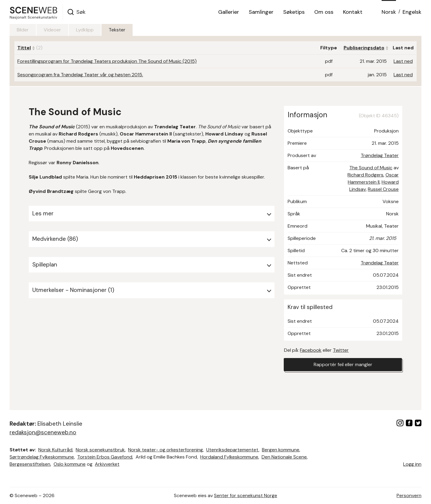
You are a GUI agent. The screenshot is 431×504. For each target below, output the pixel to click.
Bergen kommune (281, 450)
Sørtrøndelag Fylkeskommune (42, 457)
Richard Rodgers (365, 175)
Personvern (409, 495)
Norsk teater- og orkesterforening (166, 450)
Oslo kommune (70, 464)
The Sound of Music (371, 168)
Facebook (311, 350)
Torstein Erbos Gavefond (105, 457)
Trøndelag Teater (380, 155)
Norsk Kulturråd (55, 450)
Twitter (341, 350)
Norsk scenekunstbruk (100, 450)
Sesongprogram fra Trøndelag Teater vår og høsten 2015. (80, 75)
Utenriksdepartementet (232, 450)
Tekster (117, 30)
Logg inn (412, 464)
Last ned (403, 61)
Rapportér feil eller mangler (343, 364)
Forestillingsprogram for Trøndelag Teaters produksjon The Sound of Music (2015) (107, 61)
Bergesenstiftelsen (30, 464)
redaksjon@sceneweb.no (43, 432)
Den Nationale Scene (284, 457)
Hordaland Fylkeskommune (229, 457)
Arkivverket (107, 464)
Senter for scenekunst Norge (246, 495)
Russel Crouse (383, 189)
